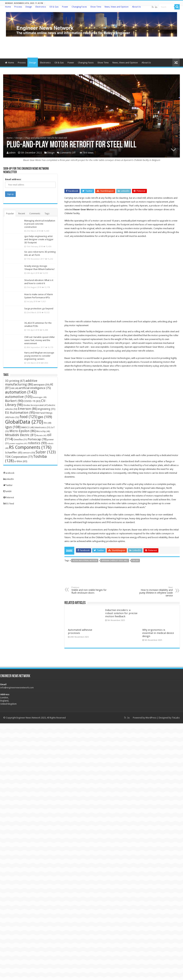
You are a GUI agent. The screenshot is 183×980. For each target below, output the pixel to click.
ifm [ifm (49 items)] (47, 423)
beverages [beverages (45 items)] (40, 397)
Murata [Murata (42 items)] (41, 435)
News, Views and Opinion (117, 7)
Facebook (9, 473)
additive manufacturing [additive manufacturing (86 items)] (21, 383)
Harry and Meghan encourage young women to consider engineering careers (39, 356)
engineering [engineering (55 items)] (47, 409)
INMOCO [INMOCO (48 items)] (28, 428)
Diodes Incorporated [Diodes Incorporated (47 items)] (36, 405)
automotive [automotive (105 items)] (19, 397)
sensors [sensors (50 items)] (29, 453)
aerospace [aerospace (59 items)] (42, 385)
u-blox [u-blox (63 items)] (21, 461)
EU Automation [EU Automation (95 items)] (20, 413)
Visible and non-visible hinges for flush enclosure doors (89, 590)
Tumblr (8, 491)
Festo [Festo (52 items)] (14, 417)
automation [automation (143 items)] (21, 392)
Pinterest (9, 497)
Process (18, 7)
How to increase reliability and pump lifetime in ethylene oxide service (155, 592)
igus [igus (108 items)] (13, 427)
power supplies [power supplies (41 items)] (18, 444)
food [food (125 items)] (28, 417)
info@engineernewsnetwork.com (17, 688)
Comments (35, 213)
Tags (47, 213)
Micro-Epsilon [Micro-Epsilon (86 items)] (23, 431)
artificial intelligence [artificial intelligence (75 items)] (35, 388)
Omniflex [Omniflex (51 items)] (20, 439)
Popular (10, 213)
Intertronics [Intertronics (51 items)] (42, 427)
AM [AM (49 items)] (15, 388)
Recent (22, 213)
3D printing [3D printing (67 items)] (15, 381)
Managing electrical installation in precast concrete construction (40, 224)
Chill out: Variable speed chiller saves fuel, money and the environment (40, 340)
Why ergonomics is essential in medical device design (158, 633)
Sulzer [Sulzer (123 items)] (46, 452)
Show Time (96, 7)
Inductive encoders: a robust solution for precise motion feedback (121, 613)
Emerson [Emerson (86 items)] (28, 409)
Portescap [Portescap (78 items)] (37, 439)
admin (12, 153)
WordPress (151, 718)
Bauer (136, 561)
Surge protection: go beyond (39, 309)
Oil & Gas (54, 7)
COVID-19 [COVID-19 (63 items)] (32, 401)
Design (29, 7)
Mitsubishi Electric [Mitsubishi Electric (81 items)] (20, 435)
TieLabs (176, 718)
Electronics (41, 7)
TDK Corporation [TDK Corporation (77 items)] (19, 457)
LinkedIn (9, 479)
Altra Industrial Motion (85, 561)
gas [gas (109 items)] (45, 417)
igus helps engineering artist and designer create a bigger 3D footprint (39, 239)
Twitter (8, 485)
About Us (136, 7)
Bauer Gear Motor (84, 209)
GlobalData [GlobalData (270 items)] (24, 422)
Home (8, 7)
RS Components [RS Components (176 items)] (30, 447)
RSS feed (9, 504)
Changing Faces (79, 7)
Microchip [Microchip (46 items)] (43, 431)
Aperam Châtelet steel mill (115, 561)
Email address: (13, 179)
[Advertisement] (91, 47)
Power (65, 7)
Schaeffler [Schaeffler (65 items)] (14, 453)
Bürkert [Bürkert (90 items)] (14, 401)
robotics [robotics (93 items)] (37, 443)
